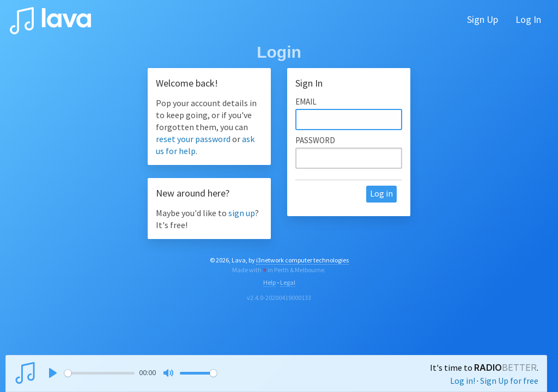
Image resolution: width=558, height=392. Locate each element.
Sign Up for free (509, 381)
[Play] (53, 373)
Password (315, 140)
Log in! (463, 381)
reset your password (193, 139)
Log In (528, 19)
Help (269, 282)
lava (50, 18)
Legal (288, 282)
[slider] (99, 373)
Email (306, 102)
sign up (242, 213)
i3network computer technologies (302, 260)
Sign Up (483, 19)
